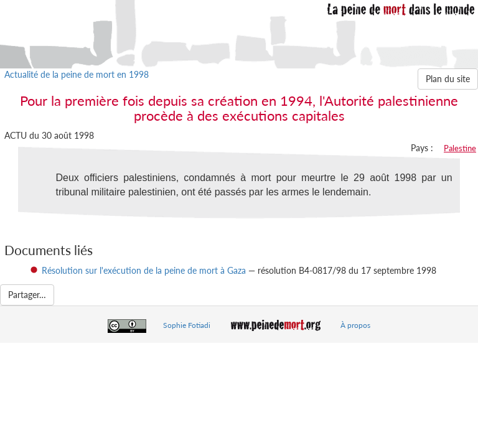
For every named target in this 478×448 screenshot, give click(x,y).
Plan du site (448, 79)
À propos (355, 325)
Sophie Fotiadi (187, 325)
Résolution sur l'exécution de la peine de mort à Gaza (144, 270)
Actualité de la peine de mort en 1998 (77, 74)
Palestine (460, 148)
